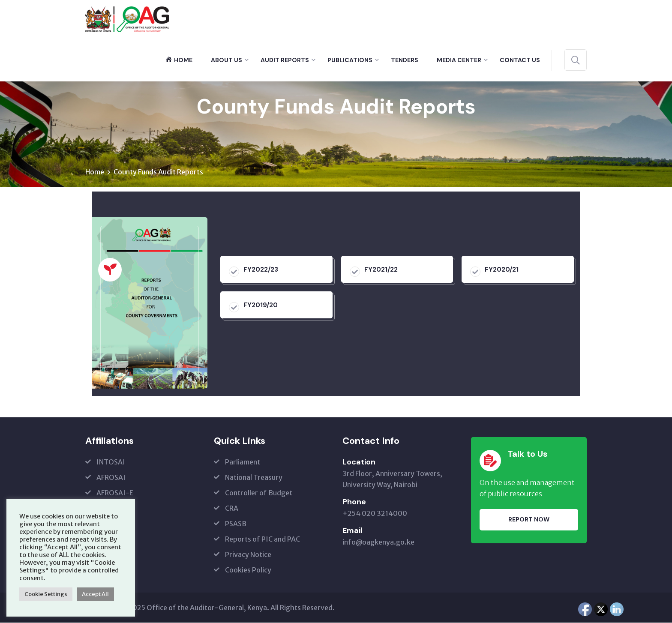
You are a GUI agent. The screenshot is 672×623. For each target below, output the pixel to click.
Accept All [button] (95, 594)
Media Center (459, 60)
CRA (232, 509)
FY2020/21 (502, 270)
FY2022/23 (261, 270)
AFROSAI (111, 478)
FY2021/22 (381, 270)
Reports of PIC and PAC (262, 539)
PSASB (236, 524)
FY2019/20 (261, 306)
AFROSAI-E (115, 493)
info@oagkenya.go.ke (378, 542)
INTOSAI (111, 462)
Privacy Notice (248, 555)
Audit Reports (285, 60)
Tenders (405, 60)
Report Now (529, 520)
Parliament (243, 462)
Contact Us (520, 60)
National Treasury (254, 478)
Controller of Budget (259, 493)
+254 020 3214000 (375, 514)
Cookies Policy (248, 570)
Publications (350, 60)
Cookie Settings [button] (46, 594)
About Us (226, 60)
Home (95, 172)
